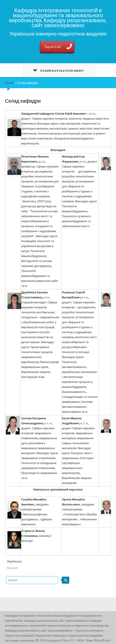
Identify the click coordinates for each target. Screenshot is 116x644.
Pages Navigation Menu (59, 71)
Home (9, 83)
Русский (12, 568)
